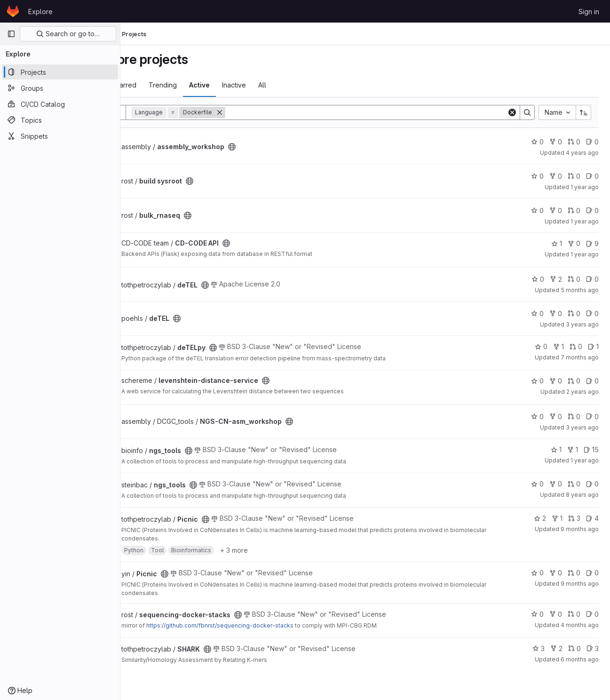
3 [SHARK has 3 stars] (539, 648)
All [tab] (303, 85)
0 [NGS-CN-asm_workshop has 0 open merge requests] (574, 417)
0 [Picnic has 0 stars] (537, 573)
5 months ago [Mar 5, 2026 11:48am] (580, 290)
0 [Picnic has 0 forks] (556, 573)
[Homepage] (13, 11)
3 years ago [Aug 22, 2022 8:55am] (582, 324)
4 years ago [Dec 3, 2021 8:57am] (582, 153)
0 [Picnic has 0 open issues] (592, 573)
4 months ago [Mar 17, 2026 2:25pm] (580, 625)
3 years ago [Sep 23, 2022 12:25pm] (582, 427)
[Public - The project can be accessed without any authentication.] (272, 147)
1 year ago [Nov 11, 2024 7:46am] (585, 254)
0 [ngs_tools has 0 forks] (556, 484)
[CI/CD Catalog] (60, 104)
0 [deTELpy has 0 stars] (541, 346)
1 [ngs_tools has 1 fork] (573, 449)
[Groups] (60, 88)
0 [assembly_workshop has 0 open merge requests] (574, 142)
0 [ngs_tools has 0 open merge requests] (574, 484)
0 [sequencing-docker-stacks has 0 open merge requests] (574, 614)
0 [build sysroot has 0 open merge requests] (574, 176)
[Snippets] (60, 136)
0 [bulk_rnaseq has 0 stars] (537, 211)
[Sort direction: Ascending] (584, 112)
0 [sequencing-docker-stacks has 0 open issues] (592, 614)
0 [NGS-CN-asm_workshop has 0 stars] (537, 417)
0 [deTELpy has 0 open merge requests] (576, 346)
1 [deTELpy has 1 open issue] (593, 346)
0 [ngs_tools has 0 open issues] (592, 484)
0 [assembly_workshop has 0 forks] (556, 142)
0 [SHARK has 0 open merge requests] (574, 648)
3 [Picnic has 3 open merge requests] (574, 518)
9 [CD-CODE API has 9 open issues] (592, 243)
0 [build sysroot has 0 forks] (556, 176)
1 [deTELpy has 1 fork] (559, 346)
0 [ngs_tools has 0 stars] (537, 484)
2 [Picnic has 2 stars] (540, 518)
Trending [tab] (203, 85)
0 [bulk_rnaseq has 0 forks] (556, 211)
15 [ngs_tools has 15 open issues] (591, 449)
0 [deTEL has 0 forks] (556, 314)
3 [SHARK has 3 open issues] (593, 648)
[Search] (386, 112)
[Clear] (512, 112)
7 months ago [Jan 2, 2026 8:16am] (580, 357)
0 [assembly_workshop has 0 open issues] (592, 142)
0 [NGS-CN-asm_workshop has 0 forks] (556, 417)
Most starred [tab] (157, 85)
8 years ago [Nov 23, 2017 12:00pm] (582, 495)
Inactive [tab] (274, 85)
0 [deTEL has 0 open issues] (592, 279)
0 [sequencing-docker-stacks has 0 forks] (556, 614)
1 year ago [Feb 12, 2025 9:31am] (585, 221)
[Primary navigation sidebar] (11, 34)
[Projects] (60, 72)
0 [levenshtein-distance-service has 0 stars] (537, 381)
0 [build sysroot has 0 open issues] (592, 176)
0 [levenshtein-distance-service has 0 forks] (556, 381)
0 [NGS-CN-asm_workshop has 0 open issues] (592, 417)
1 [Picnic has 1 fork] (557, 518)
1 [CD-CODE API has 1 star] (557, 243)
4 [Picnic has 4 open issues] (592, 518)
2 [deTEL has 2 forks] (556, 279)
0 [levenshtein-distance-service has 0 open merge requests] (574, 381)
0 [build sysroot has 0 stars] (537, 176)
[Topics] (60, 120)
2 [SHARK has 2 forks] (556, 648)
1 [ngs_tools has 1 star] (556, 449)
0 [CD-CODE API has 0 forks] (574, 243)
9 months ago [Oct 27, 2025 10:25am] (580, 584)
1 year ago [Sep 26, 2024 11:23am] (585, 460)
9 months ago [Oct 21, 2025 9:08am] (580, 529)
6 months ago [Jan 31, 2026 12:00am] (580, 659)
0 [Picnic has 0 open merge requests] (574, 573)
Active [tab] (240, 85)
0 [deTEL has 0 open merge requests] (574, 279)
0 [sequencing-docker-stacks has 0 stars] (537, 614)
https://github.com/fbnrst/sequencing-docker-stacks (260, 625)
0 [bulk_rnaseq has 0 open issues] (592, 211)
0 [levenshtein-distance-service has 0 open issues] (592, 381)
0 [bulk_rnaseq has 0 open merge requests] (574, 211)
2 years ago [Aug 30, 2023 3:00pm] (582, 392)
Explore (40, 12)
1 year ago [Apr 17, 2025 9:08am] (585, 187)
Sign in (589, 12)
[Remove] (260, 112)
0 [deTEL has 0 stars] (538, 279)
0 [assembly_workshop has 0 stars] (537, 142)
